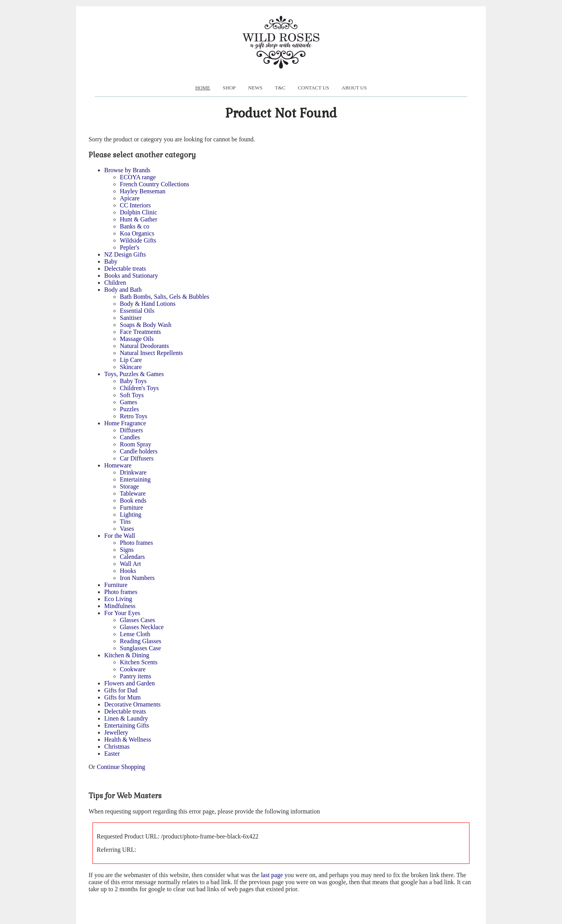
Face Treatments (140, 332)
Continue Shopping (121, 767)
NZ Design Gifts (125, 254)
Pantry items (135, 676)
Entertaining (135, 479)
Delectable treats (125, 268)
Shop (229, 88)
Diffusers (131, 430)
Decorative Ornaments (132, 704)
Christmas (117, 747)
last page (272, 875)
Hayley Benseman (143, 191)
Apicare (130, 198)
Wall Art (130, 564)
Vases (127, 529)
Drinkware (133, 472)
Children (115, 283)
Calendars (132, 557)
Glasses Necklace (142, 627)
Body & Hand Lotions (148, 304)
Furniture (132, 507)
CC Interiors (135, 205)
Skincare (131, 367)
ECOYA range (138, 177)
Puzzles (129, 409)
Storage (129, 486)
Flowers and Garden (130, 683)
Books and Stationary (131, 276)
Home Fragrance (125, 423)
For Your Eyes (122, 613)
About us (354, 88)
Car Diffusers (137, 458)
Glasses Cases (137, 620)
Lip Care (131, 360)
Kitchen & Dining (127, 655)
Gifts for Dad (121, 690)
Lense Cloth (135, 634)
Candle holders (139, 451)
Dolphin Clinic (139, 212)
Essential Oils (137, 311)
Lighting (131, 515)
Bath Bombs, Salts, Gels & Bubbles (165, 297)
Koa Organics (137, 233)
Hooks (128, 571)
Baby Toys (133, 381)
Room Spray (135, 444)
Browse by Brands (127, 170)
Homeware (118, 465)
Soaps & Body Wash (146, 325)
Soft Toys (132, 395)
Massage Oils (137, 339)
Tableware (133, 493)
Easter (112, 754)
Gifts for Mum (122, 697)
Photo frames (136, 543)
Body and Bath (123, 290)
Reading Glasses (140, 641)
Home (203, 88)
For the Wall (120, 536)
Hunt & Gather (139, 219)
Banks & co (135, 226)
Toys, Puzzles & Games (134, 374)
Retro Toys (133, 416)
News (255, 88)
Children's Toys (139, 388)
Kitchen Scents (139, 662)
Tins (125, 522)
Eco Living (118, 599)
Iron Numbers (137, 578)
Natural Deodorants (144, 346)
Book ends (133, 500)
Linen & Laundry (126, 718)
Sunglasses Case (140, 648)
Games (128, 402)
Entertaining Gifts (127, 725)
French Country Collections (155, 184)
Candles (130, 437)
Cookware (133, 669)
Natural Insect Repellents (151, 353)
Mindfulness (120, 606)
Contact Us (313, 88)
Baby (111, 261)
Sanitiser (131, 318)
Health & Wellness (128, 739)
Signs (127, 550)
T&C (280, 88)
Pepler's (130, 247)
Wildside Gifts (138, 240)
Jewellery (116, 732)
